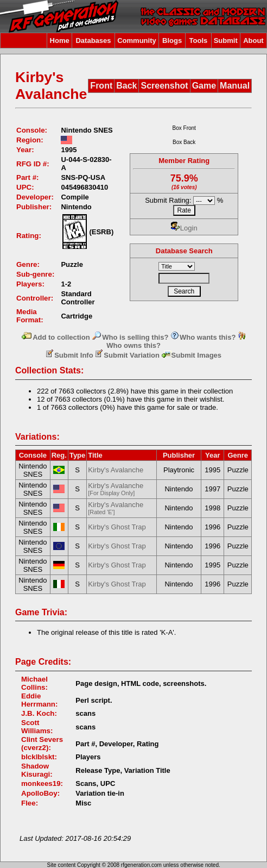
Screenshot (164, 86)
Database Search (184, 251)
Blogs (172, 40)
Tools (199, 40)
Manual (235, 86)
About (253, 40)
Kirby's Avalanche (116, 470)
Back (126, 86)
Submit (226, 40)
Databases (93, 40)
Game (204, 86)
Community (137, 40)
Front (101, 86)
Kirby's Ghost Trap (117, 527)
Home (60, 40)
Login (184, 228)
